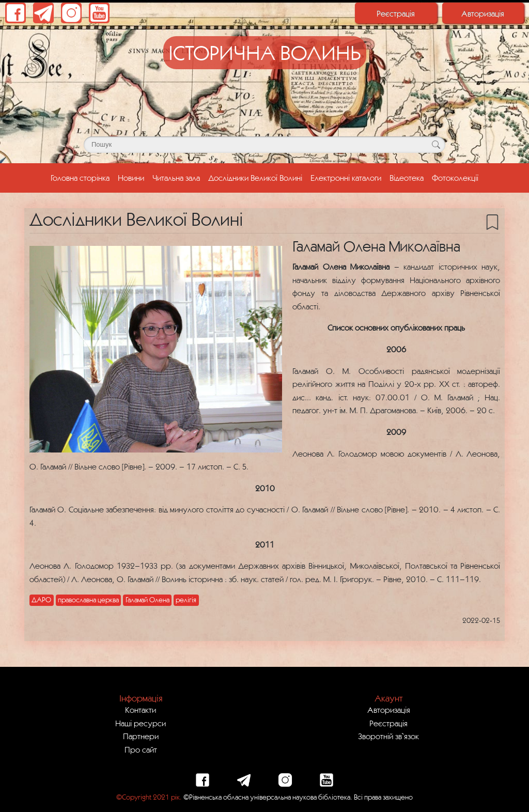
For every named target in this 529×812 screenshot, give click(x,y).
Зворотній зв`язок (388, 736)
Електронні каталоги (346, 178)
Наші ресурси (141, 723)
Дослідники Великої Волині (255, 178)
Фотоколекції (455, 178)
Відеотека (407, 178)
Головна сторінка (82, 177)
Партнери (141, 736)
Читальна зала (176, 178)
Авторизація (483, 13)
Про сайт (141, 749)
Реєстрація (396, 13)
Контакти (141, 710)
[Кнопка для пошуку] (436, 145)
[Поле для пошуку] (264, 145)
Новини (131, 178)
